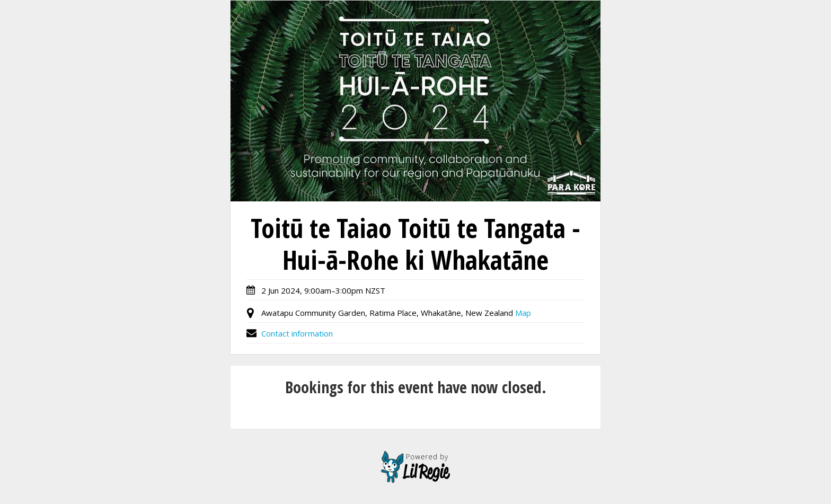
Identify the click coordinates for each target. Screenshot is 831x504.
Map (523, 313)
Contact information (290, 333)
